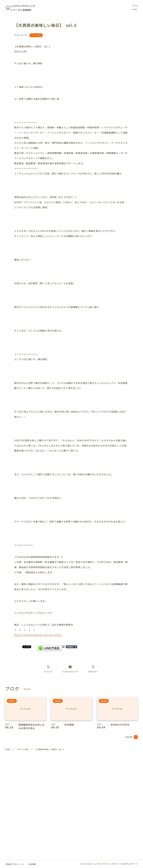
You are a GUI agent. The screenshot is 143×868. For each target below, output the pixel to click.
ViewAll (131, 737)
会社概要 (32, 864)
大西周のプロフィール (15, 864)
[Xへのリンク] (48, 669)
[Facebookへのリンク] (70, 669)
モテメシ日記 (23, 749)
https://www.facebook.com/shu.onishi (38, 635)
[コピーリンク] (93, 669)
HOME (8, 749)
